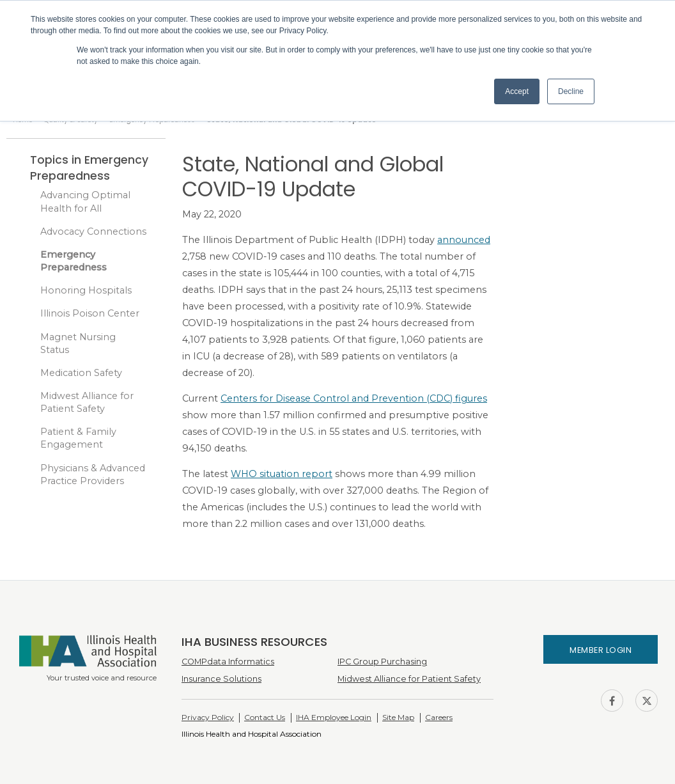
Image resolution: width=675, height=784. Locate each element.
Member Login (601, 650)
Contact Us (265, 717)
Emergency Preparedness (74, 261)
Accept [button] (517, 91)
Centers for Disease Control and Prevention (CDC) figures (354, 398)
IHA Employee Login (334, 717)
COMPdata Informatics (228, 662)
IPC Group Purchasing (382, 662)
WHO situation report (282, 474)
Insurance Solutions (221, 679)
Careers (439, 717)
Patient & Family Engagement (78, 438)
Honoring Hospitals (86, 290)
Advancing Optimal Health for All (85, 201)
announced (464, 240)
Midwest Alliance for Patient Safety (87, 402)
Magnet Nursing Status (78, 343)
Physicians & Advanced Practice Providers (93, 474)
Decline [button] (571, 91)
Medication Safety (81, 373)
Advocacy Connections (93, 231)
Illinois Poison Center (90, 313)
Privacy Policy (208, 717)
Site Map (398, 717)
